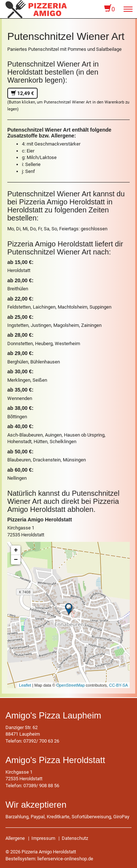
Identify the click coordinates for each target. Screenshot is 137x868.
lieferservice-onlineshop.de (65, 859)
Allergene (15, 838)
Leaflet (25, 685)
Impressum (43, 838)
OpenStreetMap (71, 685)
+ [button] (16, 550)
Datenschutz (75, 838)
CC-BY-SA (118, 685)
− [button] (16, 560)
